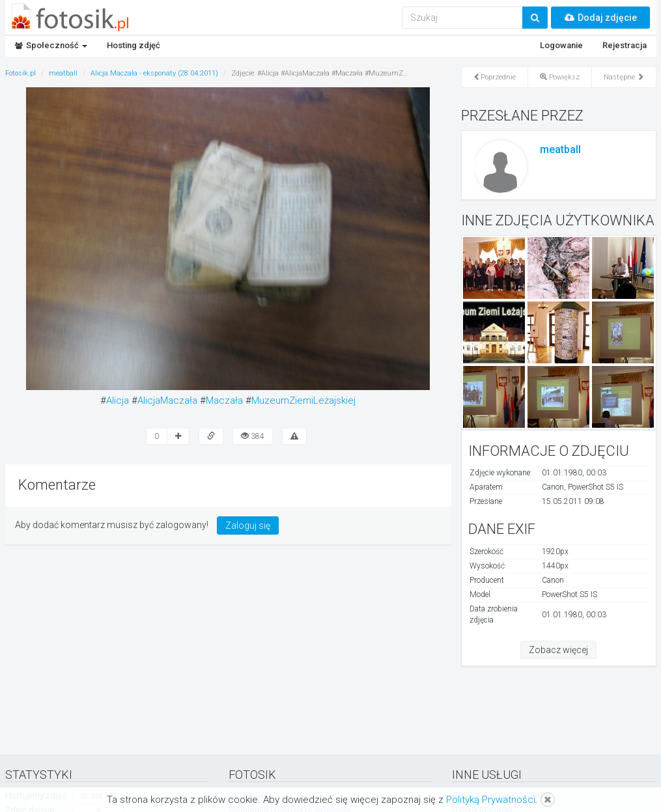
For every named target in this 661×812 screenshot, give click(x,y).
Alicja (118, 400)
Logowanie (561, 45)
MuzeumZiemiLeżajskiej (303, 400)
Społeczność (51, 45)
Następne (624, 77)
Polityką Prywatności (491, 800)
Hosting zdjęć (134, 45)
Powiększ (560, 77)
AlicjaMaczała (167, 400)
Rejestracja (625, 45)
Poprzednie (495, 77)
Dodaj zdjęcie (600, 18)
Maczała (224, 400)
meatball (560, 149)
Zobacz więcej (558, 650)
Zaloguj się (248, 525)
